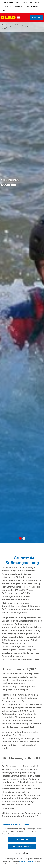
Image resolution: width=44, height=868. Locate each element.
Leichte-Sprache (9, 2)
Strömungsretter (22, 25)
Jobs (12, 6)
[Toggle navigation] (18, 17)
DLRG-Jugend (33, 6)
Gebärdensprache (24, 2)
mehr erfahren (22, 853)
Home (4, 25)
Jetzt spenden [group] (36, 18)
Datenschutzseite (26, 861)
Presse (36, 2)
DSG (4, 11)
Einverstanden (22, 839)
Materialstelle (21, 6)
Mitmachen (11, 25)
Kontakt (6, 6)
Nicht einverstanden (22, 846)
